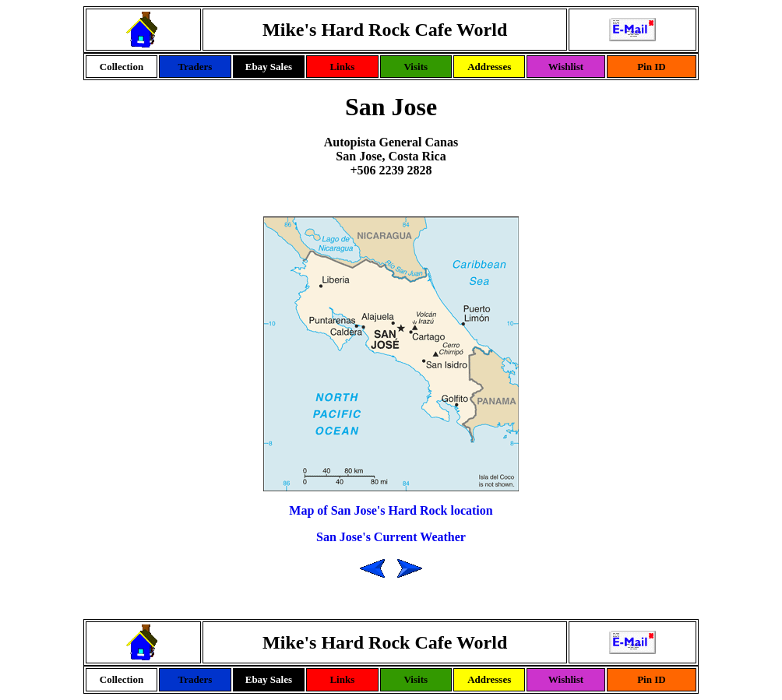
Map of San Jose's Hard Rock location (391, 510)
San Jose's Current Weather (391, 537)
